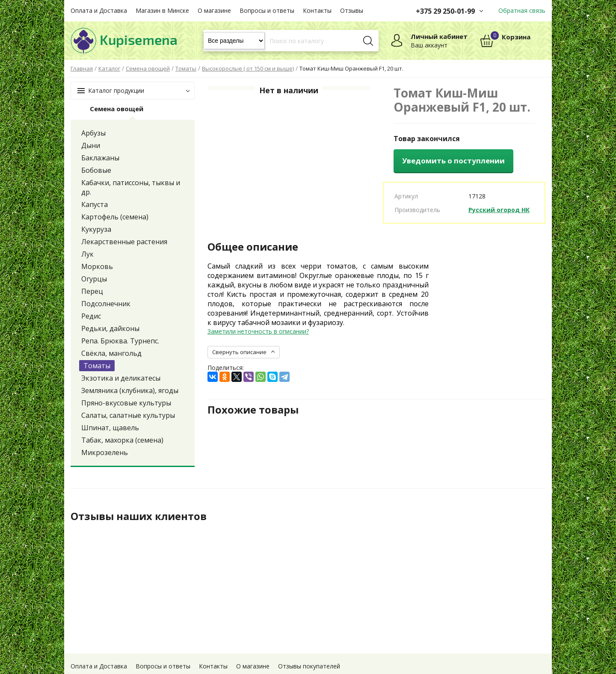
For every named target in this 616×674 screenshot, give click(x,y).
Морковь (97, 266)
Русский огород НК (499, 210)
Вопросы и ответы (267, 10)
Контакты (317, 10)
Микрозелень (105, 452)
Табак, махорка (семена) (122, 440)
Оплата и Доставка (99, 10)
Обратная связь (522, 10)
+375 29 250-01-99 (445, 11)
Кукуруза (96, 229)
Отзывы (352, 10)
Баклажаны (100, 158)
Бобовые (96, 170)
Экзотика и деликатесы (121, 378)
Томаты (97, 366)
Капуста (95, 204)
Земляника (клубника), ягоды (130, 390)
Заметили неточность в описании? (258, 331)
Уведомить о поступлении (453, 161)
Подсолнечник (106, 304)
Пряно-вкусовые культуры (126, 403)
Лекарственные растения (124, 242)
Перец (92, 291)
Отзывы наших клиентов (139, 516)
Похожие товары (253, 410)
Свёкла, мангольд (111, 353)
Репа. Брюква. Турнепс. (120, 341)
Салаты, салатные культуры (128, 415)
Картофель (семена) (115, 217)
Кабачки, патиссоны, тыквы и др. (131, 187)
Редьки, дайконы (110, 328)
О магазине (214, 10)
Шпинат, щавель (110, 428)
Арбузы (93, 133)
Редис (91, 316)
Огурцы (94, 279)
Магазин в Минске (162, 10)
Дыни (91, 145)
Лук (87, 254)
